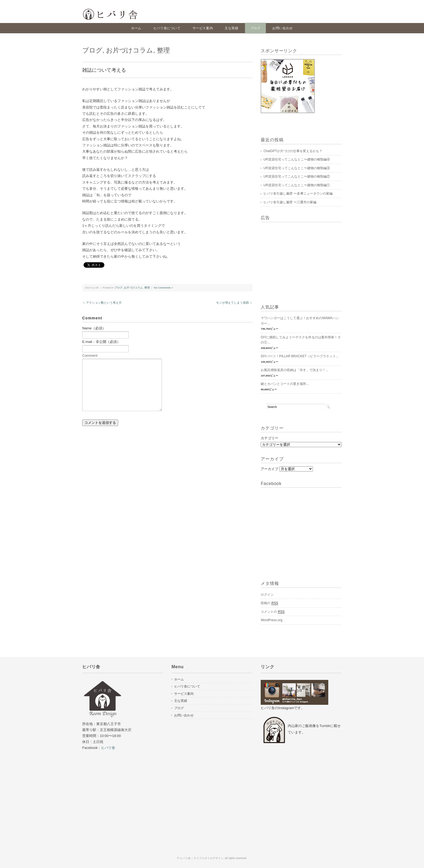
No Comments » (163, 288)
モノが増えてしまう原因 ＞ (234, 303)
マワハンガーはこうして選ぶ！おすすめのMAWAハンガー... (300, 321)
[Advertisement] (294, 260)
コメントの (273, 612)
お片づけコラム (130, 50)
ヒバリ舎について (167, 28)
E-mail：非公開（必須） (101, 342)
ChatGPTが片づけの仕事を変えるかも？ (293, 151)
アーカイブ (269, 469)
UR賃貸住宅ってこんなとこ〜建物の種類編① (297, 185)
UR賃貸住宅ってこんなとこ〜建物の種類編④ (297, 159)
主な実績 (231, 28)
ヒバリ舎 (108, 748)
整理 (163, 50)
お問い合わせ (283, 28)
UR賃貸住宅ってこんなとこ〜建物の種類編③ (297, 168)
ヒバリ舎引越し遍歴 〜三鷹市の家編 (290, 202)
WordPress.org (271, 620)
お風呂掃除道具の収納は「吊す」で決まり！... (294, 370)
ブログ (256, 28)
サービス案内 (203, 28)
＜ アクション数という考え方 (102, 303)
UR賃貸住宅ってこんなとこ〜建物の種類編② (297, 176)
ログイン (267, 595)
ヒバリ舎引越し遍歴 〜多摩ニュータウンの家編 (298, 194)
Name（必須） (94, 328)
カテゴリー (269, 438)
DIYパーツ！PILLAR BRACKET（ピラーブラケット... (299, 356)
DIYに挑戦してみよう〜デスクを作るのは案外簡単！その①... (301, 340)
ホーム (136, 28)
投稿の (269, 603)
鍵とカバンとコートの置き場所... (285, 384)
